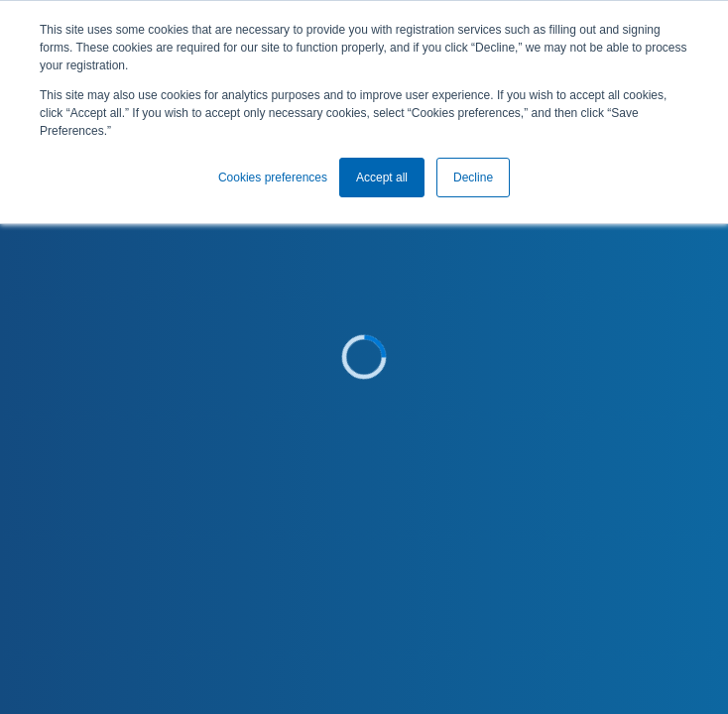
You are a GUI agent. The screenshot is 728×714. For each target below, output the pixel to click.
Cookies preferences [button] (273, 178)
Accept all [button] (382, 178)
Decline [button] (473, 178)
